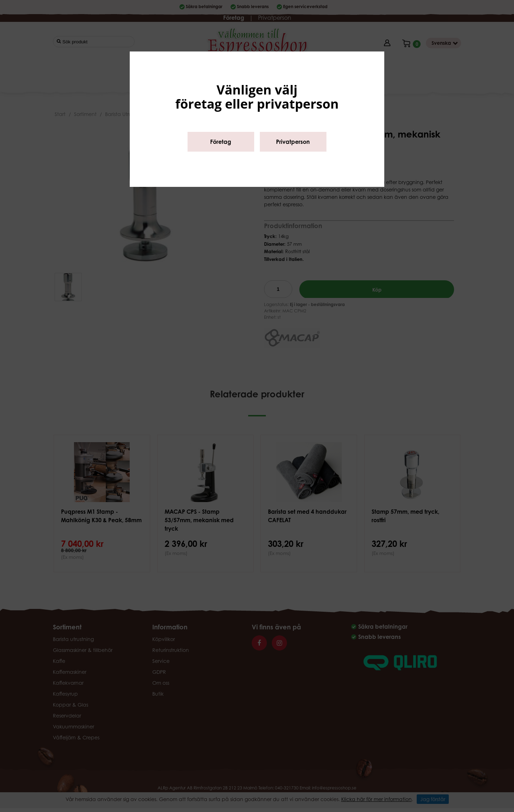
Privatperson (293, 142)
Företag (221, 142)
